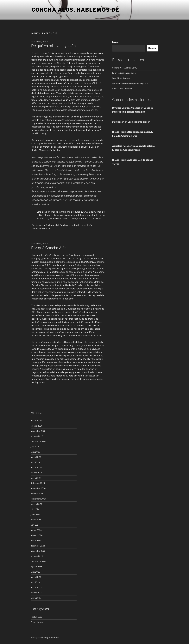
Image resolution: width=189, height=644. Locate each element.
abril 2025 (35, 462)
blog (92, 349)
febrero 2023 (37, 593)
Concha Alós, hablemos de (75, 10)
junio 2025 (35, 452)
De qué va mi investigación (53, 46)
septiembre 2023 (38, 561)
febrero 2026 (37, 426)
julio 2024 (35, 509)
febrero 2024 (37, 535)
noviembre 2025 (38, 431)
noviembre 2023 (38, 551)
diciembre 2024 (38, 483)
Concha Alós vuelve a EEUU (125, 68)
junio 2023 (35, 572)
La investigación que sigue (124, 73)
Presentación (37, 622)
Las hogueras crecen (139, 122)
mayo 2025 (36, 457)
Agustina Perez (121, 146)
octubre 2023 (37, 556)
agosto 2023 (36, 567)
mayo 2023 (36, 577)
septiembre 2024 (38, 499)
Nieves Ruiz (118, 132)
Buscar (115, 42)
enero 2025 (36, 478)
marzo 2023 (36, 587)
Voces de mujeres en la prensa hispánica (130, 83)
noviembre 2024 (38, 488)
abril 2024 (35, 525)
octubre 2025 (37, 436)
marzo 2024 (36, 530)
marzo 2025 (36, 467)
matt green (118, 122)
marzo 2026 (36, 420)
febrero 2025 (37, 473)
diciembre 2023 (38, 546)
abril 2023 (35, 582)
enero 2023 (36, 598)
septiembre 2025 (38, 441)
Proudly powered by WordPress (45, 638)
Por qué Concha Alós (49, 248)
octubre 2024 (37, 494)
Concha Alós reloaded (122, 89)
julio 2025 (35, 447)
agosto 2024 (36, 504)
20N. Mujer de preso (121, 78)
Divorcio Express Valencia (126, 108)
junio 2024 (35, 514)
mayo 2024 (36, 520)
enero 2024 (36, 540)
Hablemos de (36, 617)
